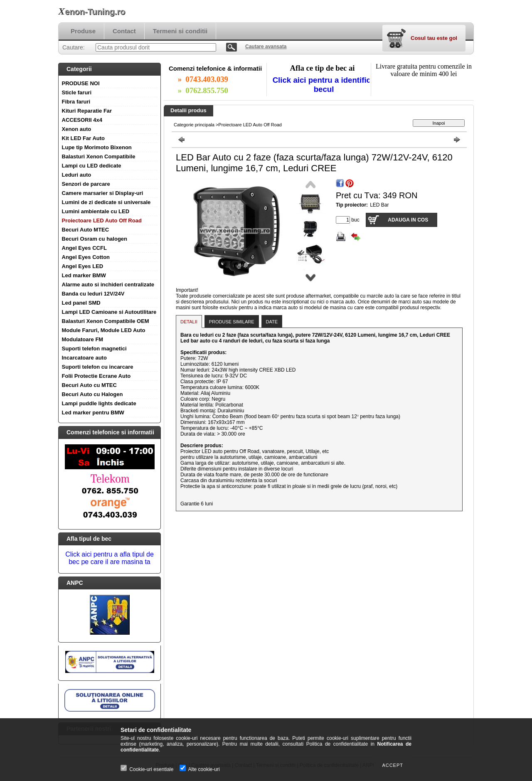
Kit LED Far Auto (84, 138)
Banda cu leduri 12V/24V (93, 294)
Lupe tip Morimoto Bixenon (97, 147)
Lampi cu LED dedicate (92, 166)
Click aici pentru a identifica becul (324, 85)
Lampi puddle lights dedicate (99, 403)
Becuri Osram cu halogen (95, 239)
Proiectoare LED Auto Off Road (102, 221)
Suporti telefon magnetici (94, 349)
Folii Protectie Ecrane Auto (96, 376)
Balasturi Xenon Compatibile (99, 156)
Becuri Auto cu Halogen (92, 394)
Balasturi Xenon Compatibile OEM (106, 321)
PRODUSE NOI (81, 83)
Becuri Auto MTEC (86, 230)
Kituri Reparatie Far (87, 111)
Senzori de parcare (86, 184)
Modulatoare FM (83, 339)
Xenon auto (77, 129)
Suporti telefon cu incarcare (98, 367)
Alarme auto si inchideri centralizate (108, 285)
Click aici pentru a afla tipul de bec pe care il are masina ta (110, 558)
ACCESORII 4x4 (82, 120)
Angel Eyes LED (83, 266)
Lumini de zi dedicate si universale (106, 202)
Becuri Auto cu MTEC (89, 385)
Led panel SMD (81, 303)
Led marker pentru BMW (93, 413)
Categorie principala (194, 125)
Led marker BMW (84, 275)
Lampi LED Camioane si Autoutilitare (109, 312)
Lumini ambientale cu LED (96, 211)
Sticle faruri (77, 92)
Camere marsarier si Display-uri (103, 193)
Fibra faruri (76, 102)
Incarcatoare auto (84, 358)
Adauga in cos (408, 220)
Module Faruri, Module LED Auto (104, 330)
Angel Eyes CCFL (84, 248)
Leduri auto (77, 175)
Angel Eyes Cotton (86, 257)
